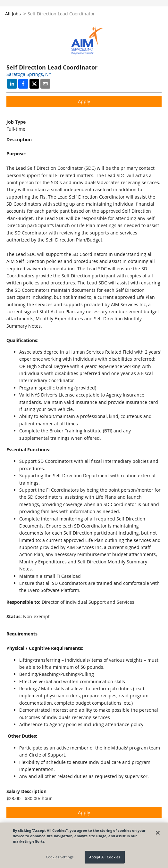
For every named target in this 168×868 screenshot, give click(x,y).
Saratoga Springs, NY (29, 74)
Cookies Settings (60, 857)
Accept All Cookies (105, 857)
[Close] (158, 833)
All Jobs (13, 14)
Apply (84, 101)
